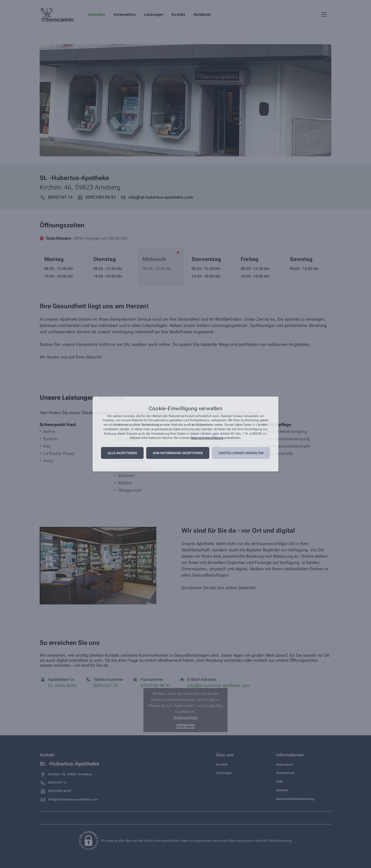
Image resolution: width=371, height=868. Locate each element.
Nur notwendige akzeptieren (178, 453)
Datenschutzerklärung (207, 438)
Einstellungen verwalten (241, 453)
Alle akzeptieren (122, 453)
